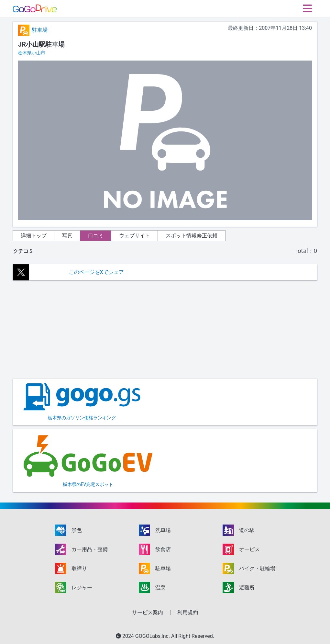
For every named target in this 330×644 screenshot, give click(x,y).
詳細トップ (34, 236)
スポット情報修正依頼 (192, 236)
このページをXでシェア (96, 272)
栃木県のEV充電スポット (88, 460)
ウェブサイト (135, 236)
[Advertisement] (165, 330)
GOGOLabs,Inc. (153, 636)
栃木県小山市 (32, 53)
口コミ (96, 236)
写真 (67, 236)
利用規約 (188, 612)
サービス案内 (148, 612)
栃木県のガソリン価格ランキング (82, 401)
